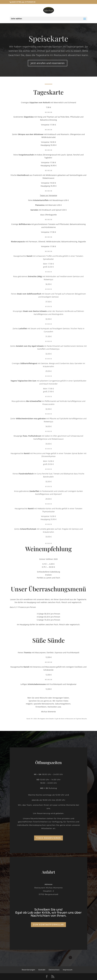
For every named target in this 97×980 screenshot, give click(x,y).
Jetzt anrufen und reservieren (48, 63)
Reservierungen (28, 970)
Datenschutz (54, 970)
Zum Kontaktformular (48, 925)
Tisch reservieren (48, 838)
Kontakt (42, 970)
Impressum (68, 970)
